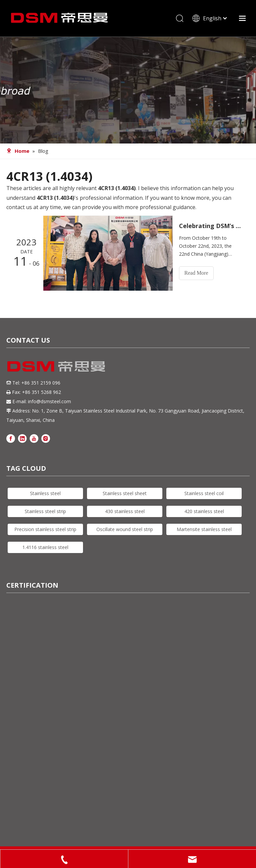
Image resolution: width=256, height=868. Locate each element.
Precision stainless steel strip (45, 529)
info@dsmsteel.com (49, 401)
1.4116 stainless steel (45, 547)
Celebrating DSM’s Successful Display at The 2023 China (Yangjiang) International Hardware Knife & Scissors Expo (211, 226)
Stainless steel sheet (125, 493)
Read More (196, 273)
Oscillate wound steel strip (125, 529)
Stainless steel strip (45, 511)
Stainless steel (45, 493)
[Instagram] (46, 438)
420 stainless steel (204, 511)
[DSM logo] (56, 366)
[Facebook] (11, 438)
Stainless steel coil (204, 493)
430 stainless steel (125, 511)
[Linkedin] (22, 438)
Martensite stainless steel (204, 529)
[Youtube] (34, 438)
